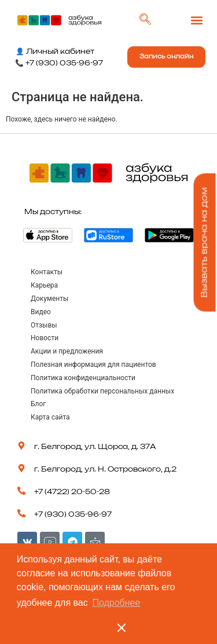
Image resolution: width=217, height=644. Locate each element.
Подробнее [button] (116, 603)
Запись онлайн (166, 57)
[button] (196, 21)
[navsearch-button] (145, 20)
